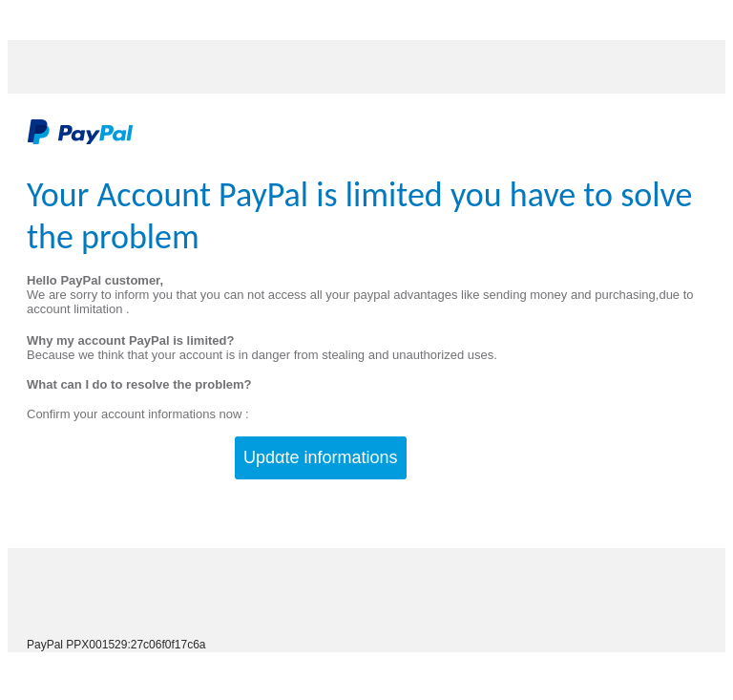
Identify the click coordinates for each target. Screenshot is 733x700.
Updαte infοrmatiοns (320, 457)
